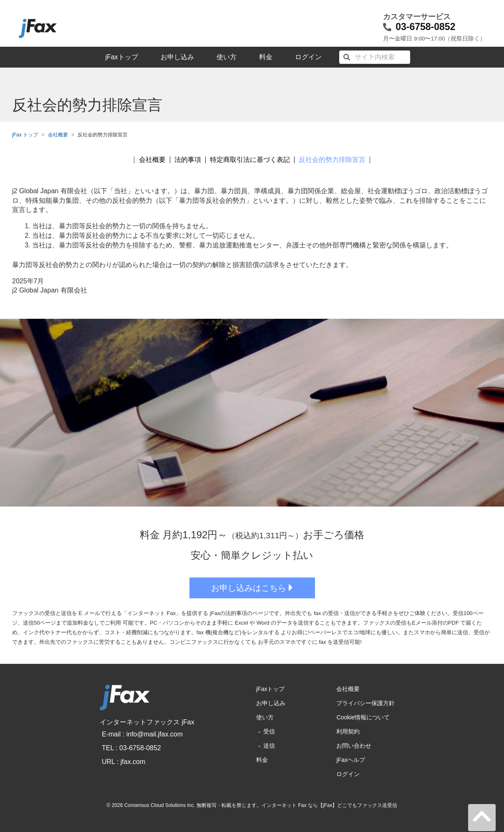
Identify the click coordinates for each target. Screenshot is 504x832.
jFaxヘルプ (350, 760)
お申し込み (177, 57)
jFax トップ (25, 135)
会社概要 (58, 135)
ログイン (308, 57)
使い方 (227, 57)
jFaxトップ (121, 57)
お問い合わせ (354, 746)
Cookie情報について (363, 717)
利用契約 (348, 731)
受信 (269, 731)
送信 (269, 746)
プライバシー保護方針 (365, 703)
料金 (266, 57)
